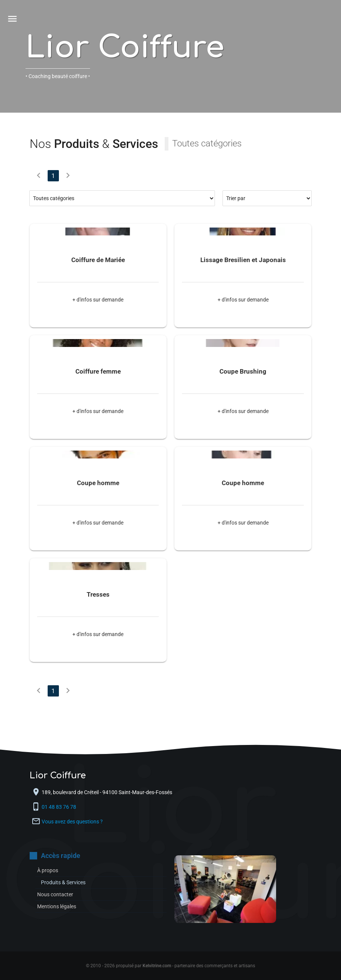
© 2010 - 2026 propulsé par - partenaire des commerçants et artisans (170, 966)
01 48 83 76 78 (59, 807)
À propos (48, 870)
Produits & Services (63, 882)
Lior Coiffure (125, 48)
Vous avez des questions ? (72, 822)
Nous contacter (55, 894)
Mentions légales (57, 906)
